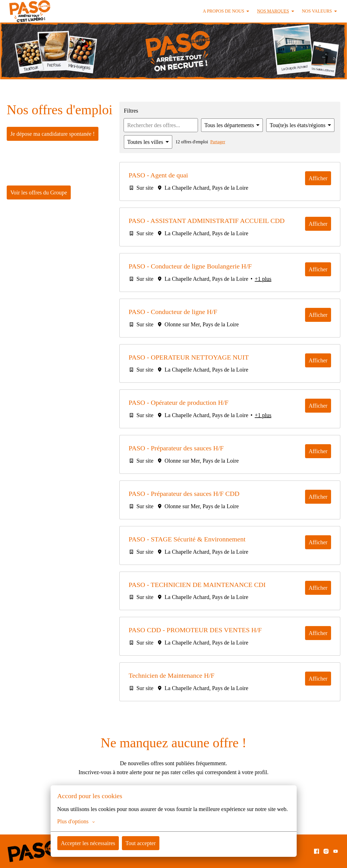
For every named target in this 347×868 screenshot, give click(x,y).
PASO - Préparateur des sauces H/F (204, 466)
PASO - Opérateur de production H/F (207, 420)
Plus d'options (77, 821)
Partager (221, 142)
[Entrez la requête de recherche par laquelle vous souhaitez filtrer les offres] (157, 125)
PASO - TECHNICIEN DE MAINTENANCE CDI (209, 603)
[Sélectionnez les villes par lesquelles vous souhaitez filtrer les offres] (148, 142)
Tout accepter (144, 843)
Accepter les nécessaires (90, 843)
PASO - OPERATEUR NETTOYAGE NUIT (200, 374)
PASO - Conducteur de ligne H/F (197, 329)
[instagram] (326, 851)
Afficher (318, 178)
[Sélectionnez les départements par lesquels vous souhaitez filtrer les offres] (226, 125)
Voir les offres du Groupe (40, 209)
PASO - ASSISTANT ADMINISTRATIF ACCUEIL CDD (186, 225)
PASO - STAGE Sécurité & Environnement (213, 557)
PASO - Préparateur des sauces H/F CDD (213, 512)
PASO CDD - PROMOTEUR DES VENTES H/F (209, 649)
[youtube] (336, 851)
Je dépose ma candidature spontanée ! (54, 150)
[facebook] (317, 851)
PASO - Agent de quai (172, 175)
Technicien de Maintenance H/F (196, 695)
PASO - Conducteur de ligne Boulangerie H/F (177, 279)
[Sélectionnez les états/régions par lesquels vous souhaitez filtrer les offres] (298, 125)
